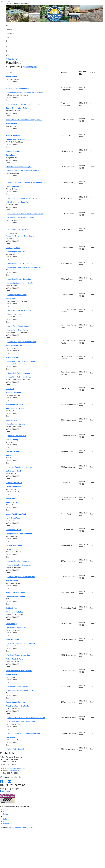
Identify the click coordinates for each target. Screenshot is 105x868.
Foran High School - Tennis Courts (20, 283)
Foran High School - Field (17, 252)
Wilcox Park (10, 737)
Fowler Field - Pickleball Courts (19, 326)
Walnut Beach (11, 675)
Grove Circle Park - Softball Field (19, 377)
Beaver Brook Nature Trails (16, 108)
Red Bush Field (12, 608)
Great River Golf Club (14, 346)
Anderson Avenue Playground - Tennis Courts (24, 104)
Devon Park (10, 155)
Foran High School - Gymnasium (20, 263)
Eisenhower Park (12, 186)
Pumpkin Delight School (15, 596)
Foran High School (13, 248)
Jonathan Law (11, 420)
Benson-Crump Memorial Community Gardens (24, 120)
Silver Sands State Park (15, 612)
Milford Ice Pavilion (13, 502)
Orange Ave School (13, 530)
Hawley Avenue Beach (15, 404)
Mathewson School (13, 471)
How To (6, 824)
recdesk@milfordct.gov (17, 768)
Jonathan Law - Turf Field (17, 436)
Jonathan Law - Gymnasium (18, 424)
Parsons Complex (13, 549)
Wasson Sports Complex (15, 702)
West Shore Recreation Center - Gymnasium (24, 733)
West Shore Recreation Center (18, 706)
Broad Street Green (13, 135)
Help (5, 819)
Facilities (9, 37)
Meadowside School (14, 487)
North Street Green (13, 518)
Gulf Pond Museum (13, 393)
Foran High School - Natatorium (19, 279)
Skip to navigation (7, 1)
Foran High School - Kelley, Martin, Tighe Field (24, 267)
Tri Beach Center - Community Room (21, 643)
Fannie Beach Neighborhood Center (20, 236)
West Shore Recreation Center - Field (21, 722)
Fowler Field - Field (14, 314)
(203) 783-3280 (14, 771)
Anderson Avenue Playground (18, 88)
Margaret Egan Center (15, 455)
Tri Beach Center (12, 639)
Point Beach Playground (15, 592)
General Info (10, 33)
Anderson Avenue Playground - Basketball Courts (26, 92)
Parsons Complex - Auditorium (19, 561)
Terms (5, 809)
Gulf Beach (10, 389)
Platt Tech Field (12, 581)
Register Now (13, 59)
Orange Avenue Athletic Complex (19, 534)
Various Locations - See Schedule (19, 671)
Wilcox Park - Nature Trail (17, 749)
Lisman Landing (12, 440)
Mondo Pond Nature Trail (16, 514)
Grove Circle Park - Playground (19, 373)
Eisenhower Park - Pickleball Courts (21, 218)
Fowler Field (11, 299)
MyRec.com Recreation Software (21, 828)
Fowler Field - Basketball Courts (19, 310)
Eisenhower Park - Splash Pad (18, 229)
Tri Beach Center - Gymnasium (19, 655)
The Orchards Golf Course (16, 628)
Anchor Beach (11, 77)
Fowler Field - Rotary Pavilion (18, 330)
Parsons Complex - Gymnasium (19, 565)
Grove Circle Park (13, 357)
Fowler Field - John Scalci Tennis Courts (22, 342)
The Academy (11, 624)
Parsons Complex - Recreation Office (21, 577)
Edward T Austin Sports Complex (19, 167)
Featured (6, 791)
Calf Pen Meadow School (15, 139)
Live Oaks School (13, 451)
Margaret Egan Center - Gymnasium (21, 467)
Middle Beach (11, 498)
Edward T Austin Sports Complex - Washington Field (27, 182)
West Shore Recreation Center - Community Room (26, 718)
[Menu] (7, 55)
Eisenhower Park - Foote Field (18, 202)
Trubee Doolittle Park (14, 659)
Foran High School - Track (17, 295)
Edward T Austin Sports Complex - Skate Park (24, 171)
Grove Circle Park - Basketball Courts (21, 361)
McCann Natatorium (14, 483)
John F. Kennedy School (15, 408)
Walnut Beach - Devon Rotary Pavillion (22, 690)
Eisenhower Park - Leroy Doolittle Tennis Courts (25, 214)
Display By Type (30, 67)
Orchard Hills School (14, 545)
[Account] (11, 41)
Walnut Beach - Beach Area (18, 686)
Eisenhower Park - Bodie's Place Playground (24, 198)
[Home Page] (11, 25)
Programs (9, 29)
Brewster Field (11, 124)
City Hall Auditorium (14, 151)
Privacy (6, 814)
